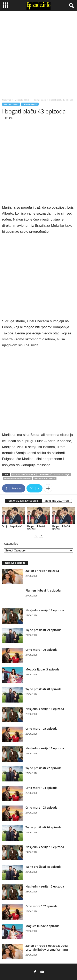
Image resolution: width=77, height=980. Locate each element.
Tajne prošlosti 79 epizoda (43, 630)
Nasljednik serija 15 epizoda (45, 886)
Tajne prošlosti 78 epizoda (43, 689)
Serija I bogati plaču (45, 478)
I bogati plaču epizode (24, 474)
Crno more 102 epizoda (41, 906)
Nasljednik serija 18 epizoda (45, 709)
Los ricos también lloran (17, 478)
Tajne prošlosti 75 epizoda (43, 867)
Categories (11, 544)
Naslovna (6, 100)
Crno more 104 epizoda (41, 788)
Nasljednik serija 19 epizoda (45, 610)
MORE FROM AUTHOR (57, 501)
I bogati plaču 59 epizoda (61, 527)
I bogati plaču (39, 100)
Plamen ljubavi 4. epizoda (43, 590)
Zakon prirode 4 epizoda (42, 571)
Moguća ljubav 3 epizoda (43, 669)
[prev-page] (36, 536)
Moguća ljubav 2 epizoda (43, 926)
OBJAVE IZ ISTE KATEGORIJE (23, 501)
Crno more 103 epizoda (41, 807)
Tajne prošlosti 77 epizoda (43, 768)
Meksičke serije (22, 100)
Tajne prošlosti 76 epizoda (43, 827)
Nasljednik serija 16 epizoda (45, 847)
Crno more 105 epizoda (41, 729)
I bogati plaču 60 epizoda (36, 527)
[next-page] (41, 536)
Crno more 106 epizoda (41, 650)
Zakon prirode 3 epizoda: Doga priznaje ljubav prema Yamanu (47, 948)
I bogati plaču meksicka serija (54, 474)
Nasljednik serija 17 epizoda (45, 748)
